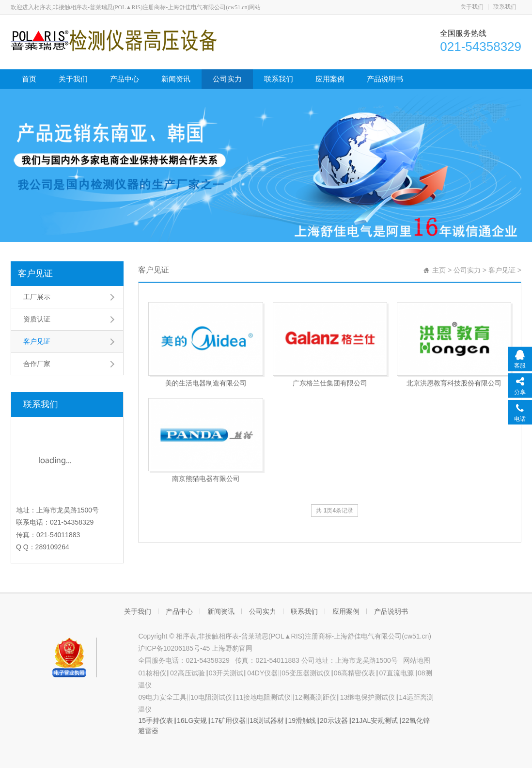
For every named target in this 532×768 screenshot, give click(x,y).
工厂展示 (37, 297)
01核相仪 (152, 673)
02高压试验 (188, 673)
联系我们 (505, 7)
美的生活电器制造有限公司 (206, 383)
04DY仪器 (262, 673)
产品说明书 (385, 79)
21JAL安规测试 (375, 720)
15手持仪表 (156, 720)
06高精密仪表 (355, 673)
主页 (439, 270)
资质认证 (37, 319)
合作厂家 (37, 364)
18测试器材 (267, 720)
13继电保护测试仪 (368, 697)
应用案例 (330, 79)
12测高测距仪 (315, 697)
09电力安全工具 (162, 697)
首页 (29, 79)
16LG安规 (192, 720)
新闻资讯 (176, 79)
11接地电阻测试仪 (264, 697)
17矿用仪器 (228, 720)
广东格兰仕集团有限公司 (330, 383)
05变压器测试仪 (306, 673)
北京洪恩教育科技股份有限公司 (454, 383)
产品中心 (125, 79)
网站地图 (417, 660)
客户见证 (35, 273)
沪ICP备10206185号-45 (175, 648)
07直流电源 (396, 673)
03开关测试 (226, 673)
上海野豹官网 (232, 648)
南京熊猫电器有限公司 (206, 479)
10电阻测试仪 (211, 697)
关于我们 (472, 7)
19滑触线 (302, 720)
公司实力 (227, 79)
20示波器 (334, 720)
